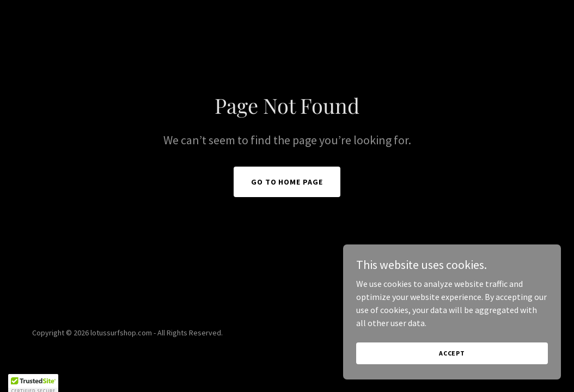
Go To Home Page (287, 182)
